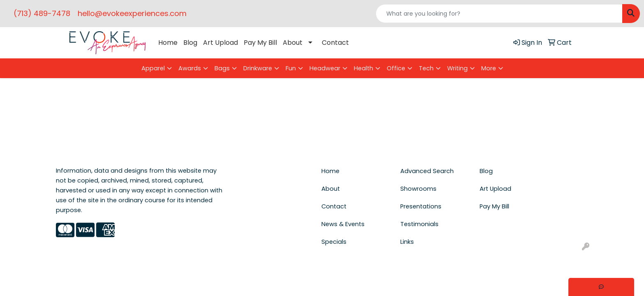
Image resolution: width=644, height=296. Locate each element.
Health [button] (364, 68)
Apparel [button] (153, 68)
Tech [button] (426, 68)
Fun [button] (291, 68)
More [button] (489, 68)
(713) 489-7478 (42, 13)
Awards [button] (190, 68)
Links (407, 242)
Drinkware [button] (258, 68)
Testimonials (419, 224)
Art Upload (220, 43)
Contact (335, 43)
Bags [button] (222, 68)
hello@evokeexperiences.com (132, 13)
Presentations (421, 206)
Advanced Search (427, 171)
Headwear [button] (325, 68)
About (293, 43)
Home (168, 43)
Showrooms (418, 189)
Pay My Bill (260, 43)
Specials (334, 242)
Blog (190, 43)
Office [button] (396, 68)
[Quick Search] (499, 14)
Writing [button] (457, 68)
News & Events (343, 224)
